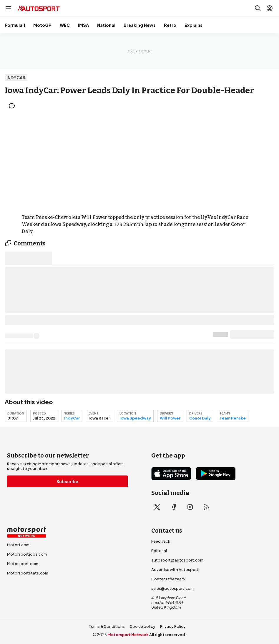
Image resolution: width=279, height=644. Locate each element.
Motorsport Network (128, 635)
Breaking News (140, 25)
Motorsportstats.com (28, 573)
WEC (65, 25)
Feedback (161, 541)
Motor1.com (18, 545)
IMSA (83, 25)
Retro (170, 25)
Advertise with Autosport (175, 569)
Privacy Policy (173, 626)
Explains (194, 25)
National (106, 25)
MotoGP (42, 25)
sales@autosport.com (172, 588)
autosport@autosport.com (177, 560)
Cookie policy (142, 626)
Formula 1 (15, 25)
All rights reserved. (168, 635)
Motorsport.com (23, 564)
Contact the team (168, 579)
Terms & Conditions (107, 626)
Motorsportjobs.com (27, 554)
